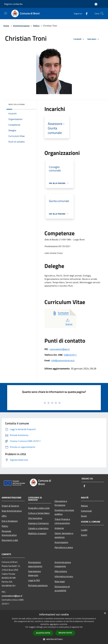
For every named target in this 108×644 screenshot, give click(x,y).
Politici (36, 26)
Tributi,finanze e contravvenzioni (62, 521)
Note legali (60, 581)
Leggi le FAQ (34, 580)
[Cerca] (102, 14)
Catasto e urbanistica (38, 528)
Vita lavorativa (35, 518)
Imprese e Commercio (38, 523)
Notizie (84, 506)
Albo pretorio (61, 571)
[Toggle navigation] (6, 13)
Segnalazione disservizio (34, 573)
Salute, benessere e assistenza (64, 535)
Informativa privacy (64, 576)
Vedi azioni (94, 39)
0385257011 (70, 355)
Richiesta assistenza (38, 585)
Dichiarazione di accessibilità (62, 588)
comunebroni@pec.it (60, 349)
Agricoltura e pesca (64, 547)
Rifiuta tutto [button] (65, 633)
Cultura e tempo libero (39, 513)
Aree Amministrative (12, 511)
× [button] (105, 613)
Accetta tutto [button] (43, 633)
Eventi (84, 535)
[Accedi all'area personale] (96, 4)
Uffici (4, 516)
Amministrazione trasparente (63, 564)
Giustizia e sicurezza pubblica (64, 512)
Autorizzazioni (61, 542)
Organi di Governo (10, 506)
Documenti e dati (10, 540)
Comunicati (86, 511)
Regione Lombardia (13, 4)
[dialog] (54, 627)
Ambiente (59, 528)
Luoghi (84, 530)
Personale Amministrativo (9, 533)
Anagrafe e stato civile (39, 508)
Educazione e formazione (61, 503)
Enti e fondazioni (10, 521)
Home (6, 26)
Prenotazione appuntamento (35, 564)
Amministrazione (21, 26)
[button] (54, 639)
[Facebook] (85, 13)
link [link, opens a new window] (81, 627)
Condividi (79, 39)
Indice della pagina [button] (17, 104)
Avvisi (84, 516)
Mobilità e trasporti (37, 533)
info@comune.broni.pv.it (63, 360)
